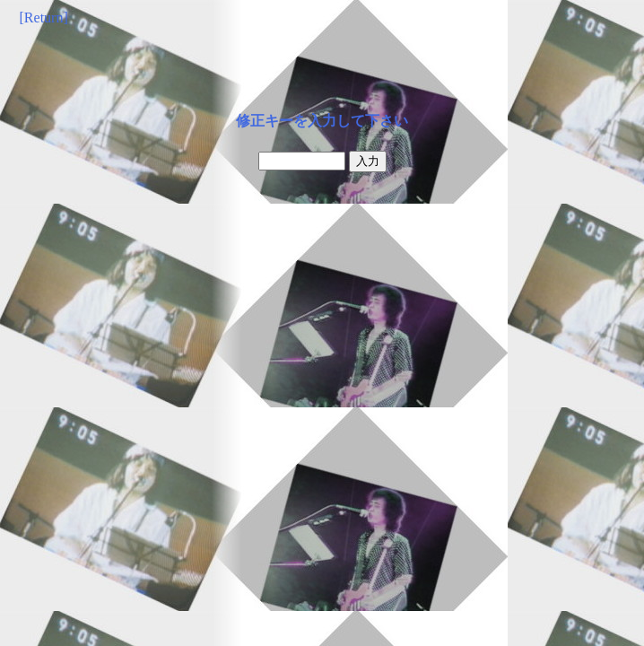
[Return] (44, 17)
